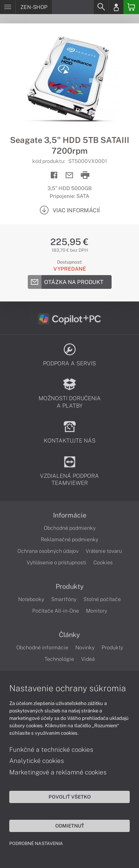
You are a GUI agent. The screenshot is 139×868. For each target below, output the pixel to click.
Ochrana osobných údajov (48, 551)
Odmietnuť (70, 826)
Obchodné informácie (42, 647)
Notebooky (31, 599)
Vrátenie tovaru (104, 551)
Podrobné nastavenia (36, 843)
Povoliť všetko (70, 797)
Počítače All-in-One (56, 611)
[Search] (101, 7)
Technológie (59, 659)
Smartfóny (64, 599)
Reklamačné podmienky (69, 539)
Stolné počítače (102, 599)
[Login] (116, 7)
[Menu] (8, 7)
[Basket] (131, 7)
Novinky (85, 647)
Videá (88, 659)
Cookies (103, 562)
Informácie (70, 515)
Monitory (97, 611)
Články (69, 635)
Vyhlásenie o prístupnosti (57, 562)
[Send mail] (69, 175)
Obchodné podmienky (70, 528)
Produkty (70, 587)
